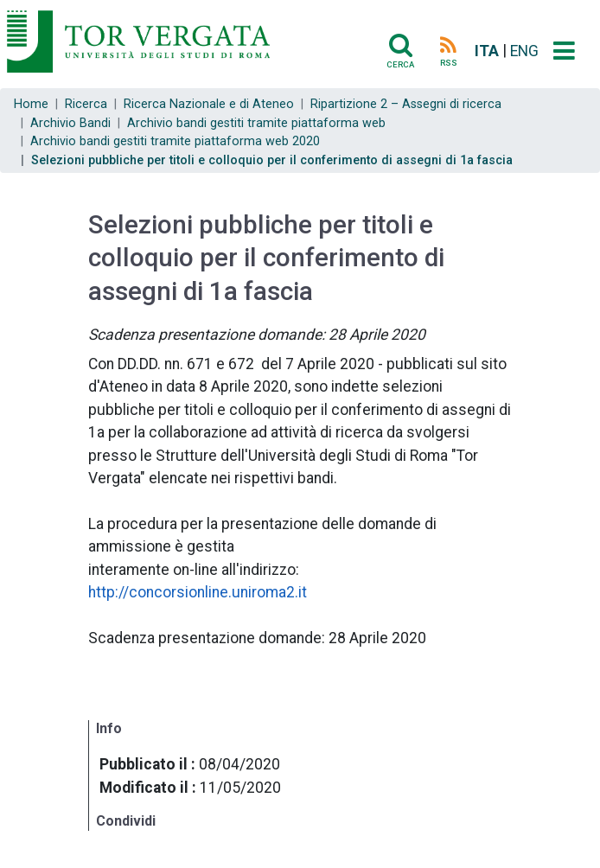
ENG (524, 51)
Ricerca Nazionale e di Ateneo (209, 104)
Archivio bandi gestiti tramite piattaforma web (256, 123)
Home (31, 104)
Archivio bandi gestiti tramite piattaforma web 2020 (175, 141)
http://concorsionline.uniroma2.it (198, 592)
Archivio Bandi (70, 123)
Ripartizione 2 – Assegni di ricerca (406, 104)
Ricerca (86, 104)
